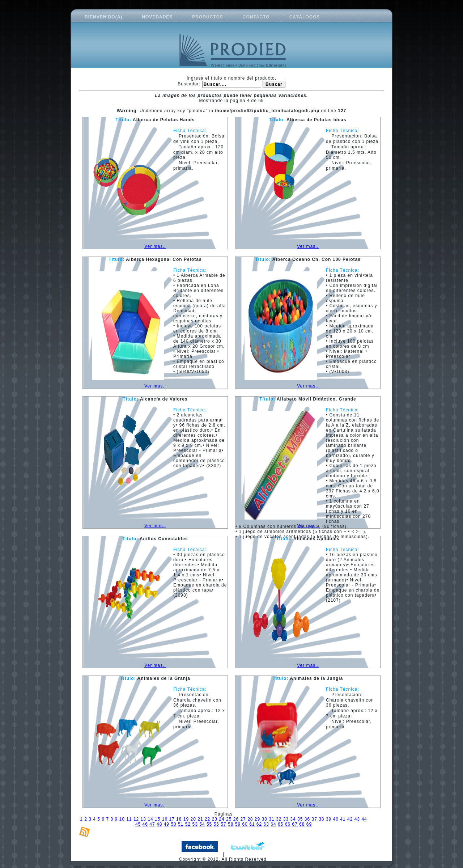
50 (173, 824)
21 (200, 819)
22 (207, 819)
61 (252, 824)
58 (231, 824)
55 (209, 824)
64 (273, 824)
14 (150, 819)
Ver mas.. (155, 246)
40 (336, 819)
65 (281, 824)
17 (172, 819)
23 (215, 819)
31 (271, 819)
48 (159, 824)
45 (138, 824)
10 (122, 819)
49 (167, 824)
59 (238, 824)
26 (236, 819)
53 (195, 824)
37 (314, 819)
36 (307, 819)
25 (229, 819)
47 (152, 824)
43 (357, 819)
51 (181, 824)
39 (329, 819)
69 (309, 824)
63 (266, 824)
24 (222, 819)
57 (223, 824)
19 (186, 819)
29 (257, 819)
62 (259, 824)
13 (143, 819)
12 (136, 819)
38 (321, 819)
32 (279, 819)
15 (158, 819)
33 (286, 819)
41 (343, 819)
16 (165, 819)
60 (245, 824)
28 (250, 819)
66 (288, 824)
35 (300, 819)
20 (193, 819)
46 (145, 824)
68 (302, 824)
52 (188, 824)
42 (350, 819)
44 (364, 819)
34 (293, 819)
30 (265, 819)
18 (179, 819)
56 (216, 824)
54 (202, 824)
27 (243, 819)
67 (295, 824)
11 (129, 819)
